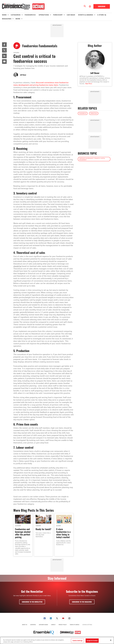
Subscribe (102, 6)
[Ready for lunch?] (43, 519)
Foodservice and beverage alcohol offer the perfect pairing (23, 533)
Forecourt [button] (58, 15)
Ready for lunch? (43, 529)
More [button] (18, 19)
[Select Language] (90, 6)
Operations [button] (44, 15)
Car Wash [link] (71, 15)
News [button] (4, 15)
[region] (57, 640)
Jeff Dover (23, 75)
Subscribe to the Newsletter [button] (32, 602)
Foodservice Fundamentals (40, 46)
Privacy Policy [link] (63, 625)
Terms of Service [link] (75, 625)
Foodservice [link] (30, 15)
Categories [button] (16, 15)
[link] (4, 45)
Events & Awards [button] (86, 15)
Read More (89, 84)
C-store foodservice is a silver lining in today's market (63, 533)
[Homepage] (23, 6)
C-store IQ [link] (102, 15)
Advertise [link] (33, 625)
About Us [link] (25, 625)
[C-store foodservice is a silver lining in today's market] (64, 519)
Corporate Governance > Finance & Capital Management (92, 159)
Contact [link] (53, 625)
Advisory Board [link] (43, 625)
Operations (94, 113)
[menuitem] (6, 15)
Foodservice (83, 113)
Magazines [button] (7, 19)
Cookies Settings (87, 625)
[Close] (111, 640)
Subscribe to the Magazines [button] (82, 602)
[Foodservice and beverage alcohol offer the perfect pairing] (23, 519)
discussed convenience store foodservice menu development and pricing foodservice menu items (41, 84)
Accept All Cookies (92, 641)
